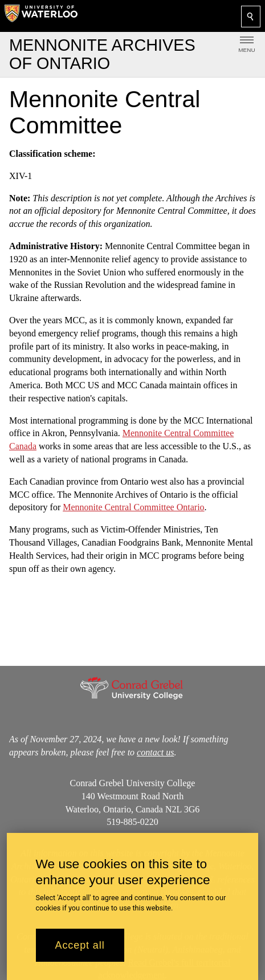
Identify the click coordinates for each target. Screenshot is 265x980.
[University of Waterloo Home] (41, 16)
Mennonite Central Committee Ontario (133, 507)
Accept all (80, 945)
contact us (155, 752)
